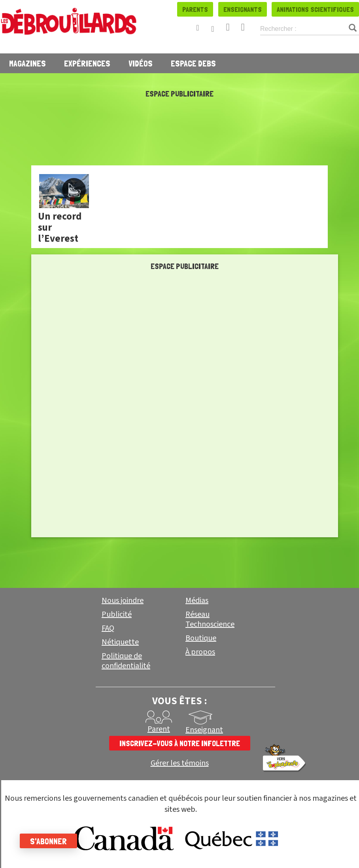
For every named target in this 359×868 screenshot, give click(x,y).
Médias (197, 601)
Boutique (201, 638)
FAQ (108, 628)
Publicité (117, 614)
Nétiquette (120, 642)
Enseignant (204, 730)
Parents (195, 9)
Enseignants (243, 9)
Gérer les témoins (180, 763)
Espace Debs (193, 63)
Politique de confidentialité (126, 661)
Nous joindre (123, 601)
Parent (159, 729)
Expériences (87, 63)
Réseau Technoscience (210, 619)
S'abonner (48, 841)
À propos (200, 652)
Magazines (27, 63)
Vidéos (141, 63)
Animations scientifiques (315, 9)
